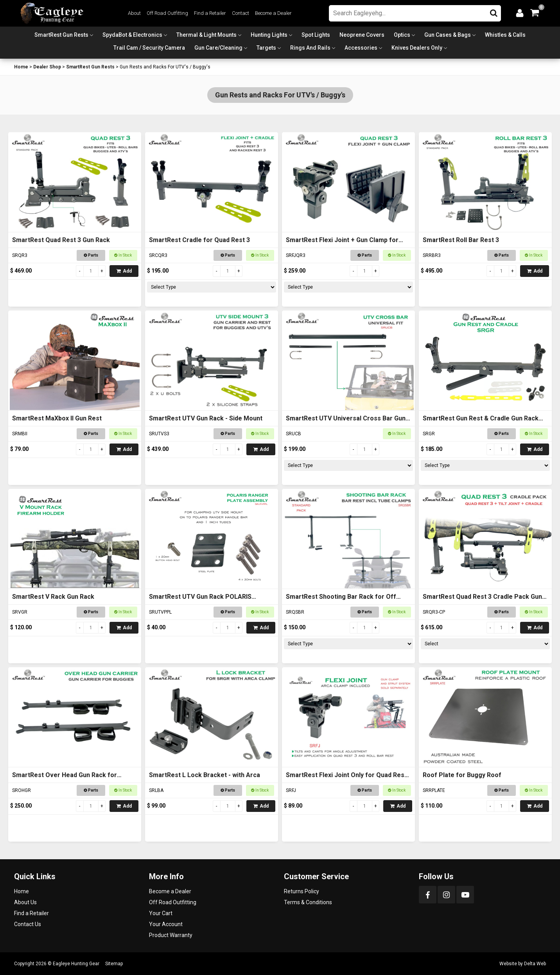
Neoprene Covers (362, 35)
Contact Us (28, 924)
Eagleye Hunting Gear (76, 964)
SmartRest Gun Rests (61, 35)
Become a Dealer (273, 13)
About (134, 13)
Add (124, 271)
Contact (241, 13)
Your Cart (161, 913)
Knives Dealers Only (417, 48)
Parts (91, 255)
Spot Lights (316, 35)
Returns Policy (302, 891)
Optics (402, 35)
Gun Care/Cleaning (218, 48)
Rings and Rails (310, 48)
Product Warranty (171, 935)
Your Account (166, 924)
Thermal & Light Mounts (206, 35)
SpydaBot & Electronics (132, 35)
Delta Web (535, 964)
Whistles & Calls (505, 35)
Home (21, 67)
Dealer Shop (47, 67)
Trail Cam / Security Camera (149, 48)
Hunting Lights (269, 35)
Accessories (361, 48)
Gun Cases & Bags (448, 35)
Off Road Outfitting (167, 13)
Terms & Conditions (308, 902)
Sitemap (114, 964)
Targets (266, 48)
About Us (25, 902)
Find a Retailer (210, 13)
